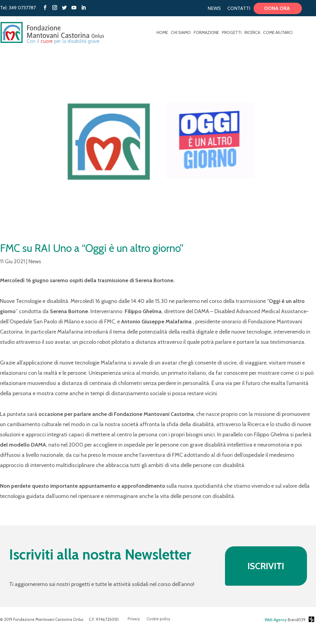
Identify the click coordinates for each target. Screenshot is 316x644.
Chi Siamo (181, 33)
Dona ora (278, 8)
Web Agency (276, 620)
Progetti (232, 33)
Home (162, 33)
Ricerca (252, 33)
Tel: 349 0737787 (18, 8)
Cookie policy (158, 619)
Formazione (206, 33)
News (214, 8)
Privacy (134, 619)
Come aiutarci (278, 33)
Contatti (239, 8)
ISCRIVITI (266, 566)
